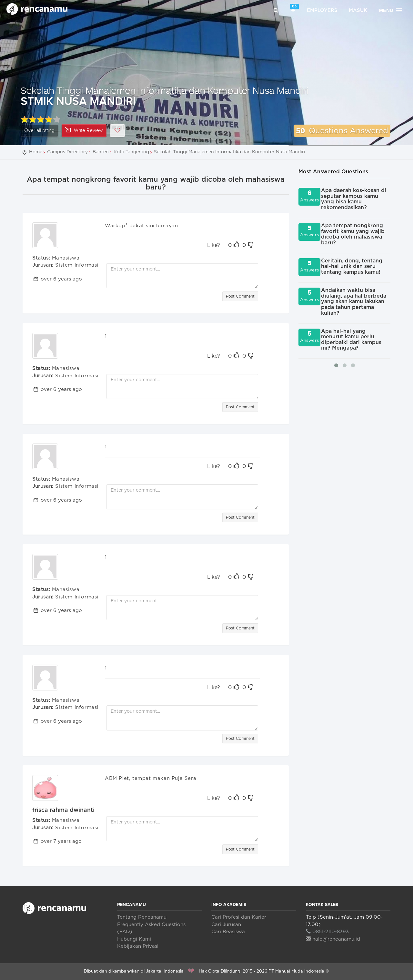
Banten (101, 152)
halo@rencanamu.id (333, 939)
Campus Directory (67, 152)
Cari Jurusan (226, 925)
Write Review (84, 130)
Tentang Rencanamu (142, 917)
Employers (322, 10)
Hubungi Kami (134, 939)
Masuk (358, 10)
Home (36, 152)
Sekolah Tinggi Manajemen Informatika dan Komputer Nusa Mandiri (164, 90)
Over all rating (39, 131)
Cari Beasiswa (228, 932)
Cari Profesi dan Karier (239, 917)
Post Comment (240, 296)
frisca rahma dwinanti (64, 810)
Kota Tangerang (131, 152)
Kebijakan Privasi (138, 946)
